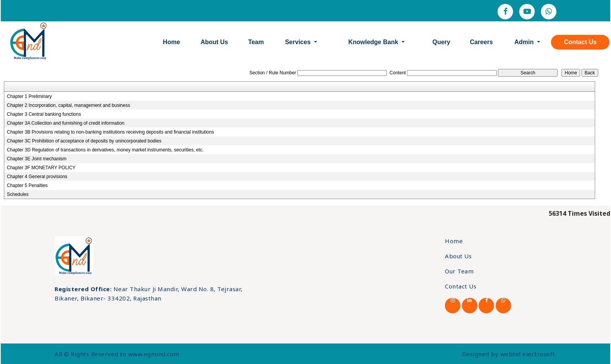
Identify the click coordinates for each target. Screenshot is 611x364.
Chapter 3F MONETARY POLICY (41, 168)
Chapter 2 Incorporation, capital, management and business (69, 105)
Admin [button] (525, 42)
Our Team (459, 271)
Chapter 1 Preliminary (29, 96)
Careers (481, 42)
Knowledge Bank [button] (374, 42)
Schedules (18, 194)
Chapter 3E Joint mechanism (37, 159)
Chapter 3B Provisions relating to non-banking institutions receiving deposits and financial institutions (111, 132)
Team (256, 42)
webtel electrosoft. (529, 354)
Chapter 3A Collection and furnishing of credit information (66, 123)
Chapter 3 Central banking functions (44, 114)
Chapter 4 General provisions (37, 177)
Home (172, 42)
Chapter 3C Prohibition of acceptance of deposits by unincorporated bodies (84, 141)
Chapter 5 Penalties (27, 185)
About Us (214, 42)
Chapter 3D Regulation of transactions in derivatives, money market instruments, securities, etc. (105, 150)
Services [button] (299, 42)
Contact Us (580, 42)
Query (441, 42)
